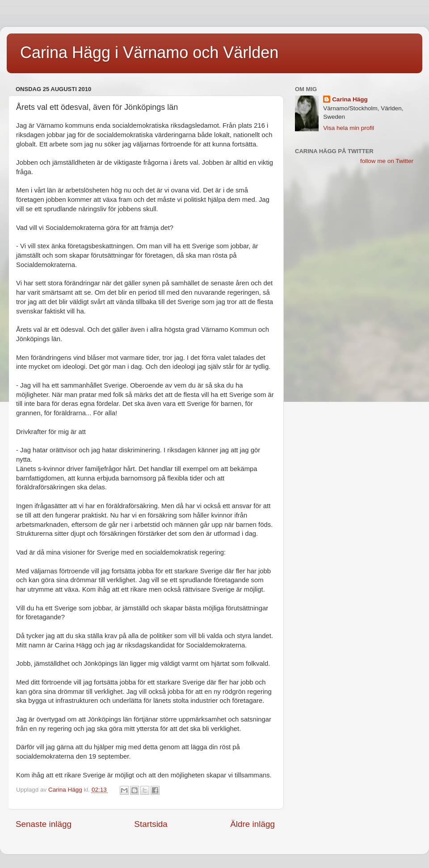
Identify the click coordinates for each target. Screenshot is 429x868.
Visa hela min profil (349, 128)
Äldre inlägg (252, 824)
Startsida (151, 824)
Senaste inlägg (44, 824)
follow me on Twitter (387, 161)
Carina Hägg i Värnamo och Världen (149, 52)
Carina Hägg (350, 99)
